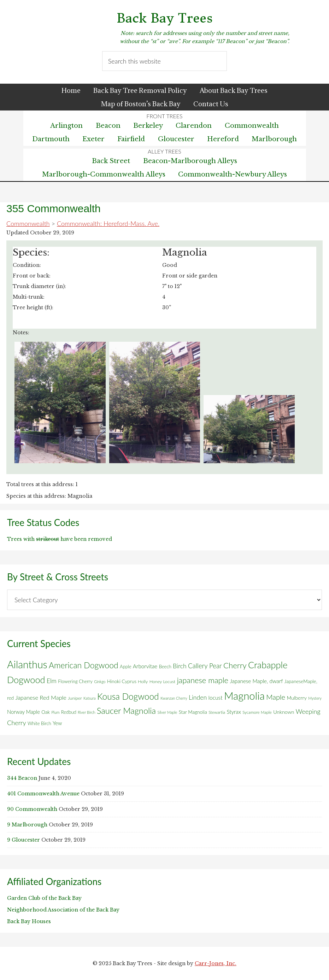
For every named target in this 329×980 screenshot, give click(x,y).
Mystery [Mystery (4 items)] (315, 698)
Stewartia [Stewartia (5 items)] (217, 712)
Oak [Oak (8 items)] (46, 712)
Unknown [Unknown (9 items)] (284, 712)
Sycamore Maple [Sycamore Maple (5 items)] (257, 712)
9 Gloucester (23, 840)
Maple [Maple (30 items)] (276, 697)
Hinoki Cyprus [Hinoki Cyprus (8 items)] (122, 681)
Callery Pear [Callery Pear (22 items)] (205, 666)
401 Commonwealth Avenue (43, 794)
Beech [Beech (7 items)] (165, 667)
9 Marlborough (27, 825)
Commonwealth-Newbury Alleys (233, 174)
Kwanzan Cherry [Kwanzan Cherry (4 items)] (174, 698)
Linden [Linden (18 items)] (198, 697)
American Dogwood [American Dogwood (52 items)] (84, 665)
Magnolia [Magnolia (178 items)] (244, 696)
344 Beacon (22, 778)
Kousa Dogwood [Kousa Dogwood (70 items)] (128, 696)
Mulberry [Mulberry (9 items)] (296, 698)
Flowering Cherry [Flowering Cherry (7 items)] (75, 681)
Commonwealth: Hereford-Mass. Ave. (108, 223)
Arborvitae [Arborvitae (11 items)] (145, 666)
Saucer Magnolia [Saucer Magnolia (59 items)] (126, 711)
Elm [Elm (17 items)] (52, 681)
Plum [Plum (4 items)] (55, 712)
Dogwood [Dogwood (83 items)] (26, 680)
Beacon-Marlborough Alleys (190, 161)
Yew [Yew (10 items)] (57, 723)
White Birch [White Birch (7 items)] (39, 723)
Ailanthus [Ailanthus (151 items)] (27, 664)
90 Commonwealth (32, 809)
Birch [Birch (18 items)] (180, 666)
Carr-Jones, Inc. (216, 963)
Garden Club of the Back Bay (44, 898)
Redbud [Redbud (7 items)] (69, 712)
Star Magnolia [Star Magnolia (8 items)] (193, 712)
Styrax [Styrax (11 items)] (234, 712)
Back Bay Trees (165, 18)
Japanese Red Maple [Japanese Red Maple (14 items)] (41, 698)
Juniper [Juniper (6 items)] (75, 698)
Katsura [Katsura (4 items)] (90, 698)
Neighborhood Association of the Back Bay (63, 910)
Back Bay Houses (29, 921)
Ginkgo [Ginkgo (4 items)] (100, 682)
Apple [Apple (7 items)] (126, 667)
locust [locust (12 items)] (216, 698)
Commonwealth (28, 223)
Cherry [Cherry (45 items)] (235, 665)
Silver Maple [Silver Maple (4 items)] (167, 712)
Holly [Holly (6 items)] (143, 682)
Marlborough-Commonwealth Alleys (104, 174)
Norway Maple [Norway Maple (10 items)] (23, 712)
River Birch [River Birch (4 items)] (86, 712)
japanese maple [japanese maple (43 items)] (203, 680)
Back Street (111, 161)
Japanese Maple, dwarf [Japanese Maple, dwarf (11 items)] (256, 681)
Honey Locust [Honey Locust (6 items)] (163, 682)
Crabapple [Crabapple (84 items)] (268, 665)
